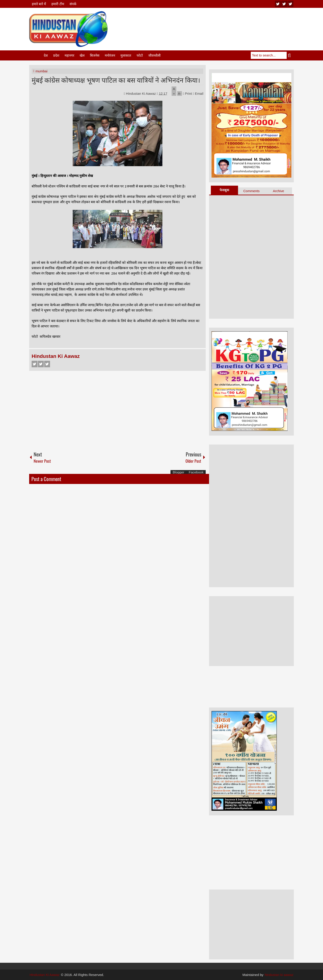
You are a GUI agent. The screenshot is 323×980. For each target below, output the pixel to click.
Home (36, 55)
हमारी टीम (58, 4)
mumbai (41, 71)
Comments (252, 191)
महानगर (69, 55)
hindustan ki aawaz (279, 975)
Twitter (41, 364)
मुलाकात (126, 55)
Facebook (35, 364)
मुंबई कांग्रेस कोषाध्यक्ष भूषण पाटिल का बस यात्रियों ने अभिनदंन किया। (116, 80)
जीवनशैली (154, 55)
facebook (290, 4)
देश (46, 55)
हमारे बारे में (39, 4)
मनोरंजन (110, 55)
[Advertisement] (212, 22)
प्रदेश (56, 55)
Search (290, 55)
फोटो (140, 55)
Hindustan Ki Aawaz (141, 93)
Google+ (47, 364)
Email (198, 93)
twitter (284, 4)
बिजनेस (95, 55)
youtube (278, 4)
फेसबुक (224, 190)
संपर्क (73, 4)
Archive (278, 191)
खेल (82, 55)
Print (187, 93)
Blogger (179, 472)
